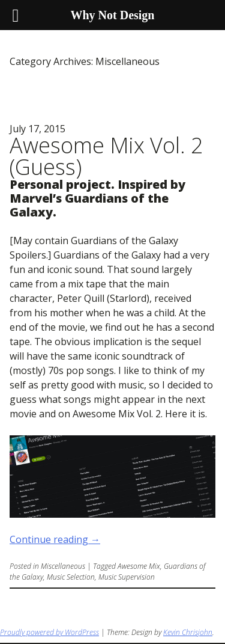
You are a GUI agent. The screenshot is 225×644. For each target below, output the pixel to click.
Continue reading (55, 539)
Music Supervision (127, 577)
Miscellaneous (63, 566)
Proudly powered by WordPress (49, 632)
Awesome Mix (139, 566)
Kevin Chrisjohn (188, 632)
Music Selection (71, 577)
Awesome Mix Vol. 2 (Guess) (106, 156)
